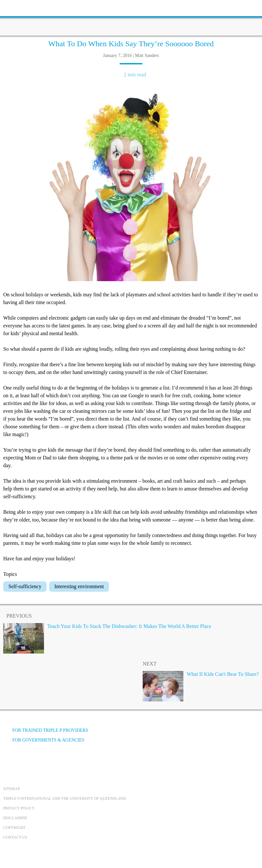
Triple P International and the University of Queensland (65, 798)
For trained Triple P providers (46, 730)
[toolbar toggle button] (16, 7)
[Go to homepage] (131, 18)
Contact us (15, 837)
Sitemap (11, 789)
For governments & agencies (44, 740)
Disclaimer (15, 818)
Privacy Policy (19, 808)
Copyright (14, 828)
